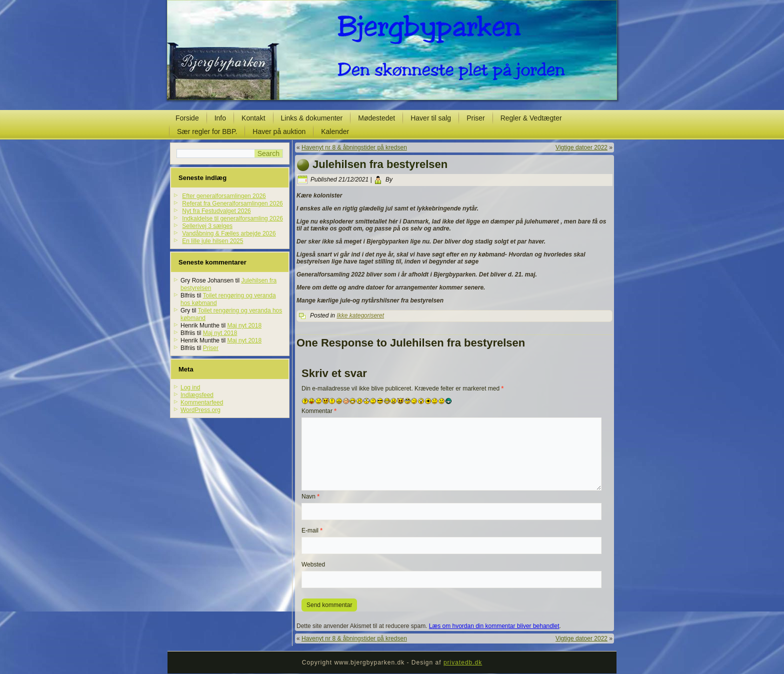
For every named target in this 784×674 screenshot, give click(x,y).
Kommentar (319, 411)
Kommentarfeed (202, 402)
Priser (476, 118)
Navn (310, 496)
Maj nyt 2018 (244, 325)
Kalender (335, 131)
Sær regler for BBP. (207, 131)
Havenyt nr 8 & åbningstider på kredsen (354, 147)
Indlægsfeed (197, 395)
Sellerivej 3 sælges (207, 226)
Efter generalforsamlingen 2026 (224, 196)
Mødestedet (376, 118)
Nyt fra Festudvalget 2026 (216, 211)
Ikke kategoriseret (360, 315)
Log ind (190, 387)
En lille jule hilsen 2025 (212, 241)
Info (220, 118)
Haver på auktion (279, 131)
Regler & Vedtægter (531, 118)
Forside (187, 118)
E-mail (312, 530)
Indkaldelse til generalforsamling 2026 (232, 218)
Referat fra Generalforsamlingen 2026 (232, 203)
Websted (313, 564)
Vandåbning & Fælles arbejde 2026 (229, 233)
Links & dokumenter (312, 118)
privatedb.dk (463, 662)
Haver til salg (431, 118)
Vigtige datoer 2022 (581, 147)
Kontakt (253, 118)
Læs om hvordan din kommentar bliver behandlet (494, 626)
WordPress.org (200, 410)
